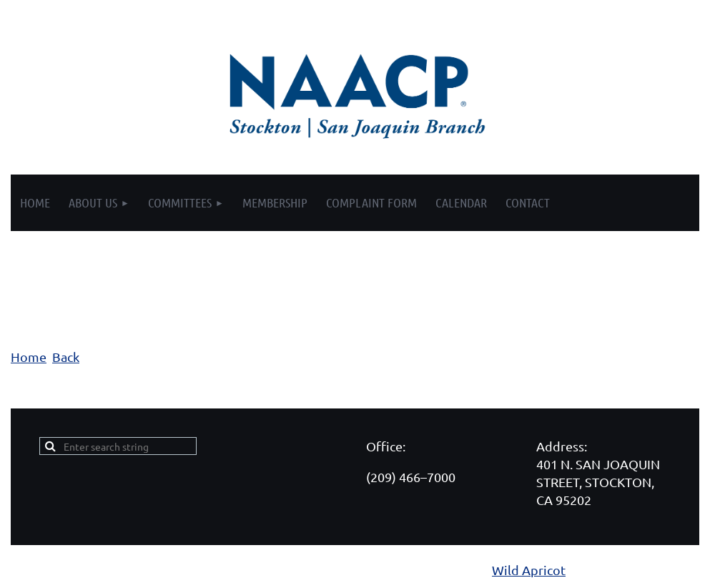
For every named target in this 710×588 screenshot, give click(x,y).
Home (29, 357)
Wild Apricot (529, 570)
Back (66, 357)
